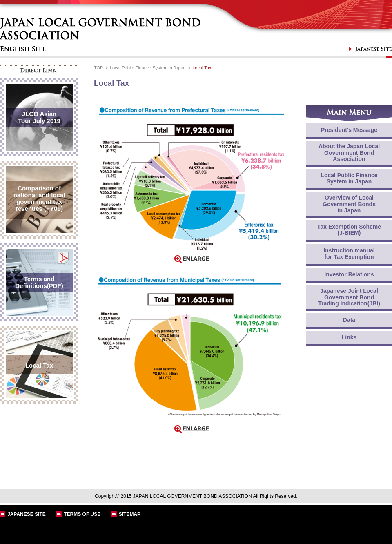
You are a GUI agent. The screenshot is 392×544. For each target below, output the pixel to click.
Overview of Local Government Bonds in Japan (349, 204)
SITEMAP (130, 514)
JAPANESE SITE (27, 514)
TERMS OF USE (82, 514)
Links (349, 337)
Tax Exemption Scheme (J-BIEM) (349, 230)
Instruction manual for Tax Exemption (349, 253)
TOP (98, 68)
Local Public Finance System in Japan (148, 68)
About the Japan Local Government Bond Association (349, 153)
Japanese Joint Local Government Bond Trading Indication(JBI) (349, 297)
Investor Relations (349, 274)
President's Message (349, 130)
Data (349, 320)
